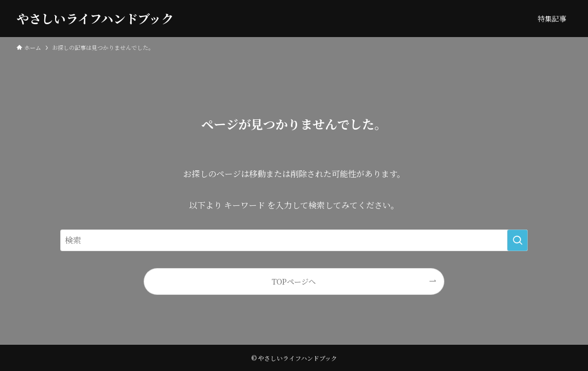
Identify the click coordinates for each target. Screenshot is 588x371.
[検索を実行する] (517, 240)
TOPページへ (294, 281)
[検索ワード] (294, 240)
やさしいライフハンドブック (95, 19)
